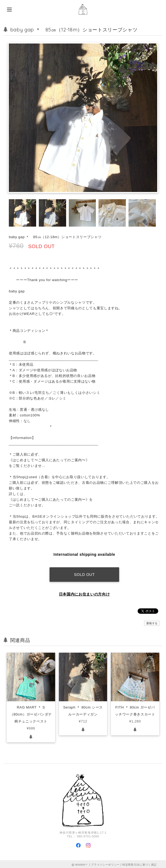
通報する (152, 622)
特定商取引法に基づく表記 (139, 863)
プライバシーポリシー (105, 863)
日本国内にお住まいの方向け (84, 593)
